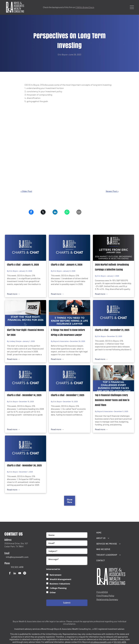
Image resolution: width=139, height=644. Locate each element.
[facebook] (10, 574)
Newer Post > (112, 191)
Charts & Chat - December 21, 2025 (112, 330)
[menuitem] (115, 533)
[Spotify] (25, 574)
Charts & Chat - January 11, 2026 (23, 265)
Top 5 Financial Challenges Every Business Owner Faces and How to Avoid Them (112, 400)
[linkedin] (15, 574)
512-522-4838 (120, 642)
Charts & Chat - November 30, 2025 (24, 465)
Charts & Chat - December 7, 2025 (68, 395)
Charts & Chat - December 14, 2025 (24, 395)
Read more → (14, 294)
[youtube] (20, 574)
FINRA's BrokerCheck (85, 7)
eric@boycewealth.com (101, 642)
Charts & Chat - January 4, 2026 (67, 265)
